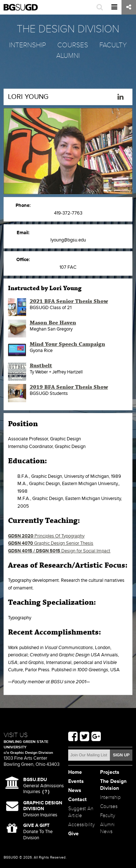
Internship (28, 45)
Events (76, 781)
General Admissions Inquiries (44, 786)
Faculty (113, 45)
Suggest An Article (81, 812)
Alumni (68, 56)
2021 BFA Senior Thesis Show (69, 301)
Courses (73, 45)
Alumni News (107, 828)
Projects (110, 772)
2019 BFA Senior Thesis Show (69, 387)
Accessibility (82, 825)
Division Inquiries (43, 809)
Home (75, 772)
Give (73, 834)
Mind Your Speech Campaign (67, 344)
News (75, 790)
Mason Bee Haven (53, 323)
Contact (77, 799)
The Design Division (113, 785)
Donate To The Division (38, 831)
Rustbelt (41, 366)
